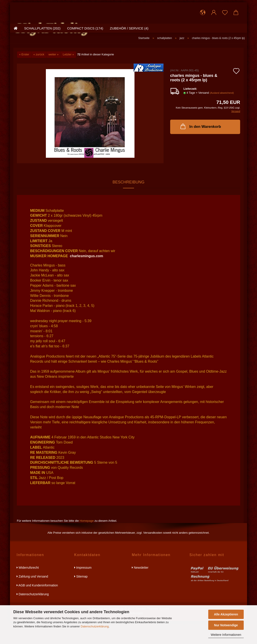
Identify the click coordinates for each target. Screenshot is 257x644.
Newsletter (140, 591)
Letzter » (68, 78)
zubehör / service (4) (129, 52)
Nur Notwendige (226, 625)
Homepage (87, 544)
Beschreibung (128, 205)
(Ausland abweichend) (222, 116)
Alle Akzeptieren (226, 614)
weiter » (54, 78)
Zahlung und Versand (32, 599)
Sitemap (81, 599)
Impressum (83, 591)
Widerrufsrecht (28, 591)
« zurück (39, 78)
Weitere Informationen (226, 635)
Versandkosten (153, 556)
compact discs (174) (85, 52)
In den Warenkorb (200, 150)
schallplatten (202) (42, 52)
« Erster (24, 78)
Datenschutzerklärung (95, 626)
